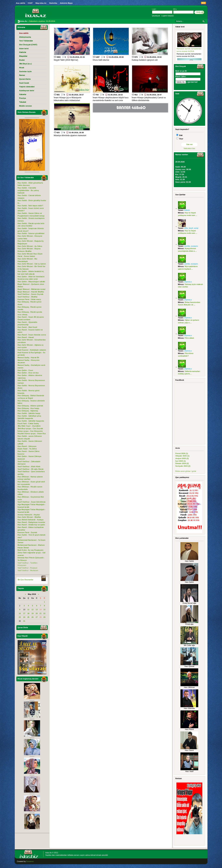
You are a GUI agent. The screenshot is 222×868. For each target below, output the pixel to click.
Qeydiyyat (156, 16)
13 (37, 610)
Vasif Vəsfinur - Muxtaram (28, 570)
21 (40, 613)
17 (24, 613)
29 (44, 617)
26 (32, 617)
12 (32, 610)
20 (37, 613)
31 (24, 621)
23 (20, 617)
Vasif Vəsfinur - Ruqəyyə (27, 568)
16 (20, 613)
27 (37, 617)
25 (28, 617)
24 (24, 617)
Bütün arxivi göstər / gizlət (186, 471)
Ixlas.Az (49, 853)
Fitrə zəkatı (189, 338)
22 (44, 613)
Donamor (30, 861)
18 (28, 613)
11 (28, 610)
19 (32, 613)
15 (44, 610)
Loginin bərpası (168, 16)
